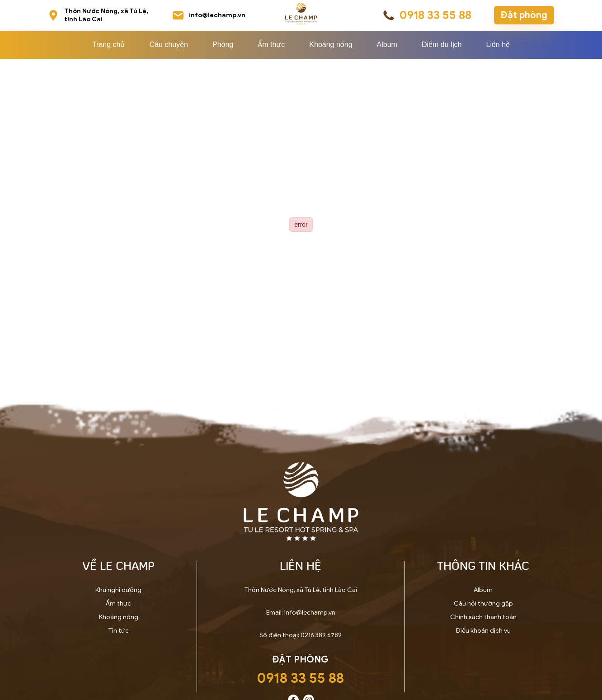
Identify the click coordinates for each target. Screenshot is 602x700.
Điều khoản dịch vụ (483, 631)
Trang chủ (109, 45)
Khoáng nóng (331, 45)
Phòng (223, 45)
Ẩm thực (271, 45)
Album (387, 45)
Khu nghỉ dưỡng (118, 590)
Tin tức (118, 631)
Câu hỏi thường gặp (483, 604)
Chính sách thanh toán (483, 617)
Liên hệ (498, 45)
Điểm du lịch (442, 45)
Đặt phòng (524, 15)
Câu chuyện (169, 45)
